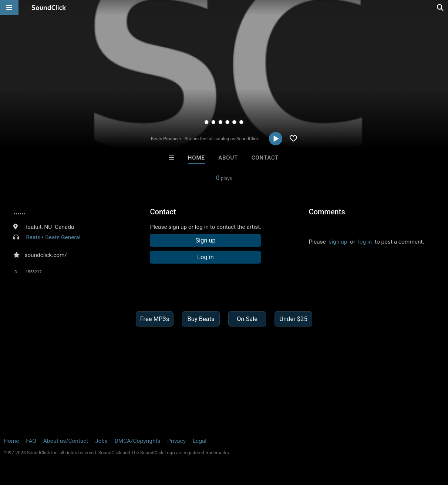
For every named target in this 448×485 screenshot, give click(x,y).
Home (196, 158)
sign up (338, 242)
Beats (33, 237)
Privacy (176, 441)
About (228, 158)
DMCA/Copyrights (138, 441)
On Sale (247, 319)
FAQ (31, 441)
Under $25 (293, 319)
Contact (265, 158)
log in (365, 242)
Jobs (101, 441)
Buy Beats (201, 319)
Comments (327, 212)
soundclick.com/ (46, 255)
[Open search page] (441, 7)
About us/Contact (66, 441)
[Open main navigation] (9, 7)
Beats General (63, 237)
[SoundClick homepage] (49, 7)
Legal (200, 441)
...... (19, 212)
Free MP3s (155, 319)
